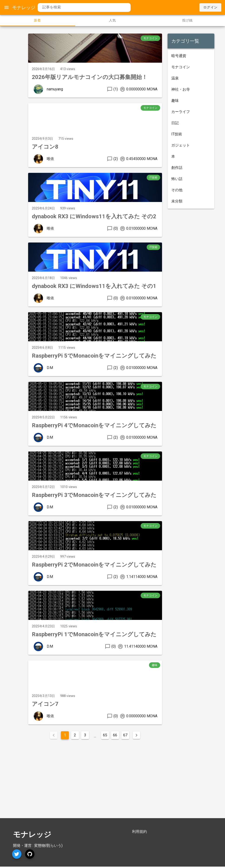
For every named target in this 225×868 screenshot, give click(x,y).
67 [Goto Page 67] (125, 735)
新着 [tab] (38, 20)
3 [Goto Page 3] (85, 735)
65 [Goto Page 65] (105, 735)
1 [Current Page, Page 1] (65, 735)
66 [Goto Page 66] (115, 735)
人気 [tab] (113, 20)
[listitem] (191, 56)
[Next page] (136, 735)
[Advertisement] (60, 775)
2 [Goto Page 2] (75, 735)
